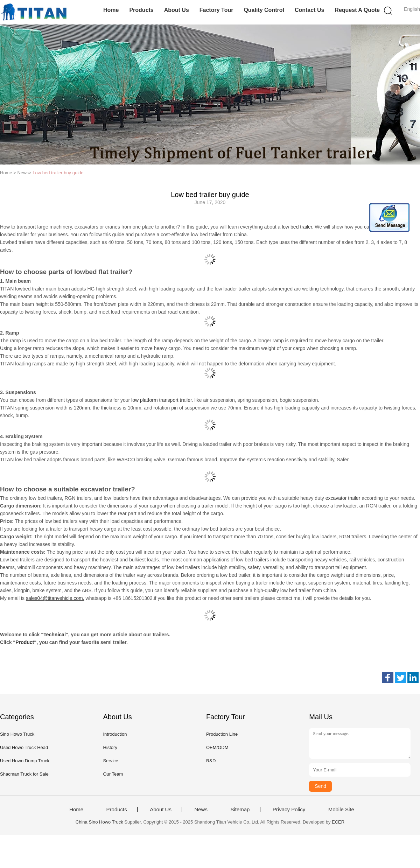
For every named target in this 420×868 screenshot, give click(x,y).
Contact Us (309, 10)
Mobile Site (341, 810)
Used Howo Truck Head (24, 747)
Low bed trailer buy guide (58, 173)
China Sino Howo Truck (99, 822)
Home (111, 10)
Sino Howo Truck (17, 734)
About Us (177, 10)
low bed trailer (297, 227)
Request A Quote (357, 10)
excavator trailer (343, 498)
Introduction (115, 734)
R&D (211, 761)
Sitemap (240, 810)
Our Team (113, 774)
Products (141, 10)
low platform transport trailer (162, 400)
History (110, 747)
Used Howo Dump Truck (25, 761)
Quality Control (264, 10)
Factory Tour (216, 10)
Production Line (222, 734)
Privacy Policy (289, 810)
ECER (338, 822)
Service (110, 761)
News (201, 810)
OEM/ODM (217, 747)
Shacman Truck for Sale (24, 774)
